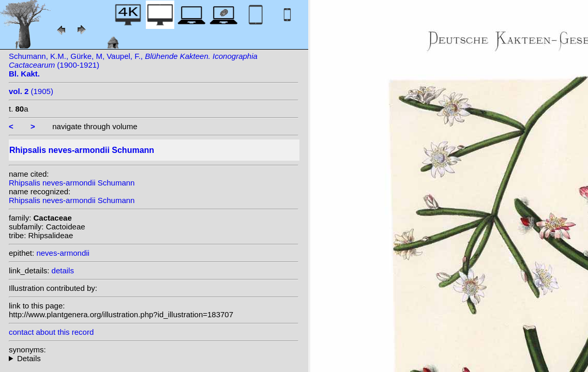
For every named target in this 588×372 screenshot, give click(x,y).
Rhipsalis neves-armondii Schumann (72, 183)
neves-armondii (63, 253)
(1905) (31, 91)
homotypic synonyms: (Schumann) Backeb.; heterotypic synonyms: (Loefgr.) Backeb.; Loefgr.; (154, 358)
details (63, 270)
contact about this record (51, 332)
